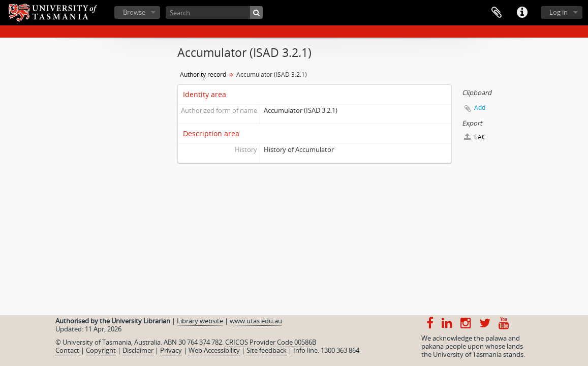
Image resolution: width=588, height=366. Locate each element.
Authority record (203, 74)
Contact (67, 350)
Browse (134, 12)
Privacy (171, 350)
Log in (559, 12)
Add (480, 108)
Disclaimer (138, 350)
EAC (475, 137)
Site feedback (267, 350)
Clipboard (497, 13)
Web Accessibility (214, 350)
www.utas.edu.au (256, 321)
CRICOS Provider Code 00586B (271, 342)
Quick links (522, 13)
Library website (200, 321)
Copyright (101, 350)
